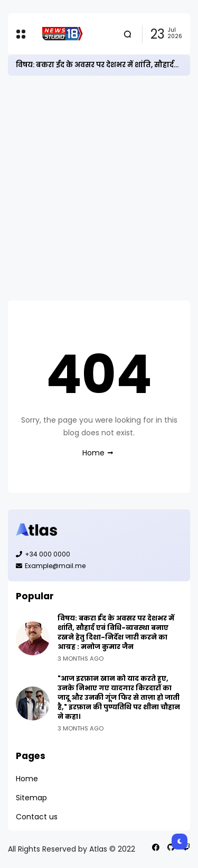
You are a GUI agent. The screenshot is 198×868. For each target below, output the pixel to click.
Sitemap (31, 798)
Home (93, 453)
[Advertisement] (99, 188)
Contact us (37, 817)
